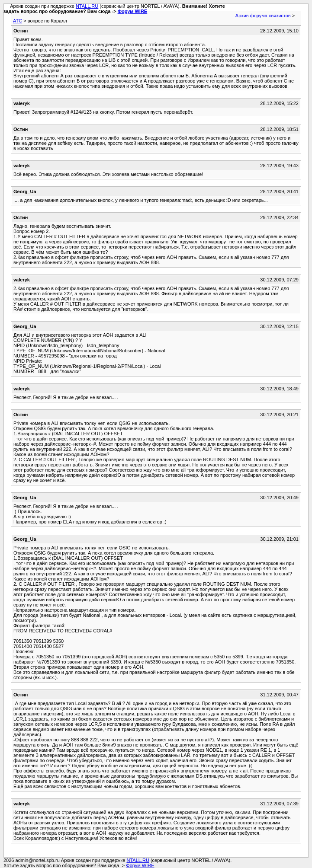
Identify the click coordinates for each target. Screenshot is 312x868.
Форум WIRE (133, 11)
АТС (18, 21)
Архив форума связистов (263, 16)
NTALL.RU (87, 6)
